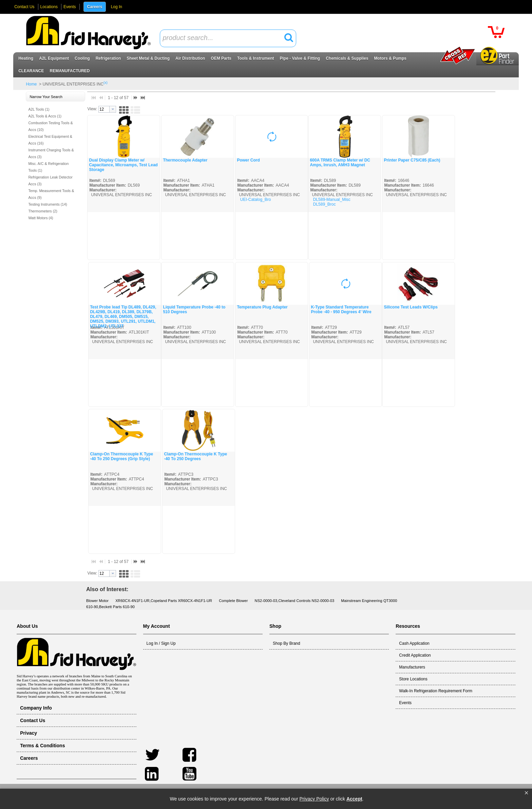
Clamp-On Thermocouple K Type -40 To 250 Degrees (195, 456)
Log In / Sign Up (161, 643)
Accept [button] (354, 799)
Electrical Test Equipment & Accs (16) (50, 140)
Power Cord (248, 160)
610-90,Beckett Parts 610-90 (110, 607)
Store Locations (413, 679)
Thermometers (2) (43, 211)
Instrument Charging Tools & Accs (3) (51, 153)
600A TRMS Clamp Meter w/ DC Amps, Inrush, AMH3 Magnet (340, 163)
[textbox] (224, 38)
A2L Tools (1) (39, 109)
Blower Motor (97, 601)
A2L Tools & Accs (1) (45, 116)
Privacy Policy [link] (314, 799)
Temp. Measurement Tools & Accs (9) (51, 194)
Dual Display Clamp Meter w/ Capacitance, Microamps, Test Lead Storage (123, 165)
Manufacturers (412, 667)
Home (31, 84)
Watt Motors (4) (41, 218)
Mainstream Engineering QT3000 (369, 601)
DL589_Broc (325, 204)
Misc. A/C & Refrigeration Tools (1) (48, 167)
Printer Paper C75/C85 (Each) (412, 160)
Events (70, 7)
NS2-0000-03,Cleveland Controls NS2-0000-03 (295, 601)
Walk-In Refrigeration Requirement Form (436, 691)
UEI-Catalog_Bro (256, 200)
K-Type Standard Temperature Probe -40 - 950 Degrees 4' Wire (341, 309)
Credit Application (415, 655)
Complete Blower (233, 601)
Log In (117, 7)
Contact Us (24, 7)
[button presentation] (113, 109)
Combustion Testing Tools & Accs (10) (50, 126)
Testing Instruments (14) (47, 204)
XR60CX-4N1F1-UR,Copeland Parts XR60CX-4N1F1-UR (164, 601)
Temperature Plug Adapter (262, 307)
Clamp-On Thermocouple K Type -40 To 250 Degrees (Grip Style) (121, 456)
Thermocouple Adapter (185, 160)
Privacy (28, 733)
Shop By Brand (287, 643)
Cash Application (414, 643)
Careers (95, 7)
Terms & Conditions (42, 746)
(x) (106, 83)
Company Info (36, 708)
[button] (526, 793)
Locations (49, 7)
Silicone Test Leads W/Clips (411, 307)
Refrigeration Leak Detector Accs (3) (50, 181)
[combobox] (228, 38)
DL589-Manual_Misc (332, 200)
